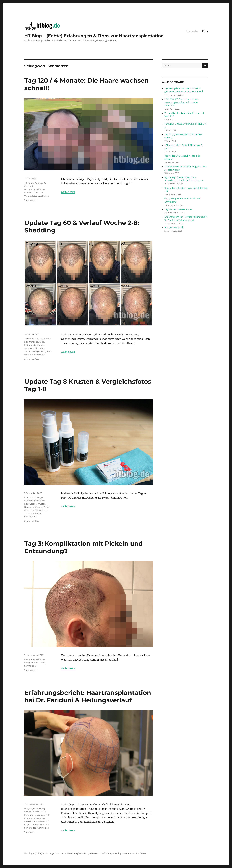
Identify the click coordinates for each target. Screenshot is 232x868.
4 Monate (29, 183)
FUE (36, 339)
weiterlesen (68, 192)
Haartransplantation (34, 189)
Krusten (42, 504)
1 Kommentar (31, 200)
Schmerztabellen (33, 513)
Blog (205, 31)
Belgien (39, 183)
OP (26, 825)
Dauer (27, 812)
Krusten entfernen (33, 507)
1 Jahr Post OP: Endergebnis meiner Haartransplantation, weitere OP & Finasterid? (182, 102)
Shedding (40, 348)
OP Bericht (34, 825)
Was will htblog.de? (174, 228)
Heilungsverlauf (41, 821)
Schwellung (30, 517)
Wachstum (43, 196)
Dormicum (37, 812)
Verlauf (28, 355)
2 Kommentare (32, 521)
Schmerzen (38, 193)
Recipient (29, 510)
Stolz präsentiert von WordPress (131, 854)
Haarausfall (45, 339)
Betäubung (39, 808)
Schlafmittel (30, 828)
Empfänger (37, 497)
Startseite (192, 31)
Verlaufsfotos (31, 196)
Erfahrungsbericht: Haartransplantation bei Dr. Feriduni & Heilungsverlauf (88, 696)
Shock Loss (30, 351)
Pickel (46, 507)
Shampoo (29, 348)
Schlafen (44, 825)
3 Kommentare (32, 359)
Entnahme (39, 815)
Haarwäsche (31, 504)
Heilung (28, 345)
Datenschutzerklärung (101, 854)
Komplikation (31, 663)
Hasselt (28, 193)
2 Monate (29, 339)
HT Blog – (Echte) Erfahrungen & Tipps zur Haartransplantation (94, 36)
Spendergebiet (44, 351)
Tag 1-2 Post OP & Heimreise (178, 210)
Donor (27, 497)
